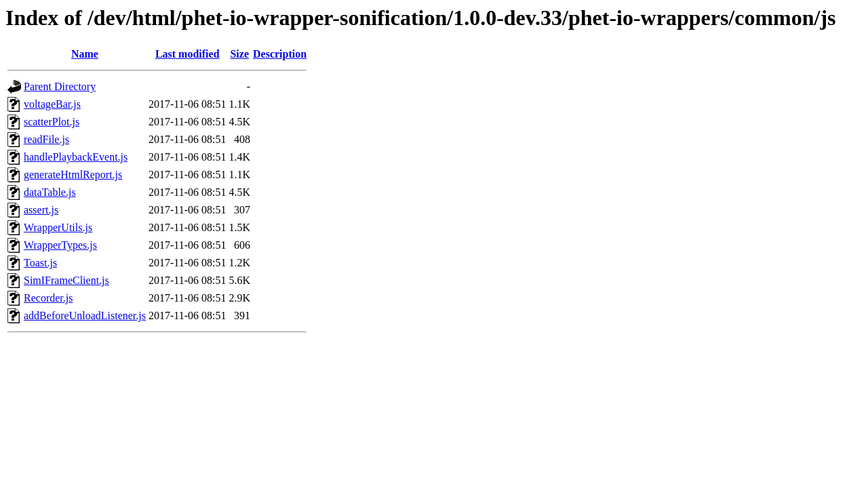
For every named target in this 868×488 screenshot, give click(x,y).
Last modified (188, 54)
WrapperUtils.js (58, 227)
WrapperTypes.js (60, 245)
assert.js (41, 210)
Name (85, 54)
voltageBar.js (52, 104)
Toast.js (40, 263)
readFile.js (46, 139)
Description (280, 54)
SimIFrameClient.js (66, 280)
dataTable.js (50, 192)
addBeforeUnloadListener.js (85, 316)
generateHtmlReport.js (73, 175)
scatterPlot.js (52, 122)
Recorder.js (48, 298)
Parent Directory (60, 86)
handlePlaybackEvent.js (76, 157)
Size (239, 54)
